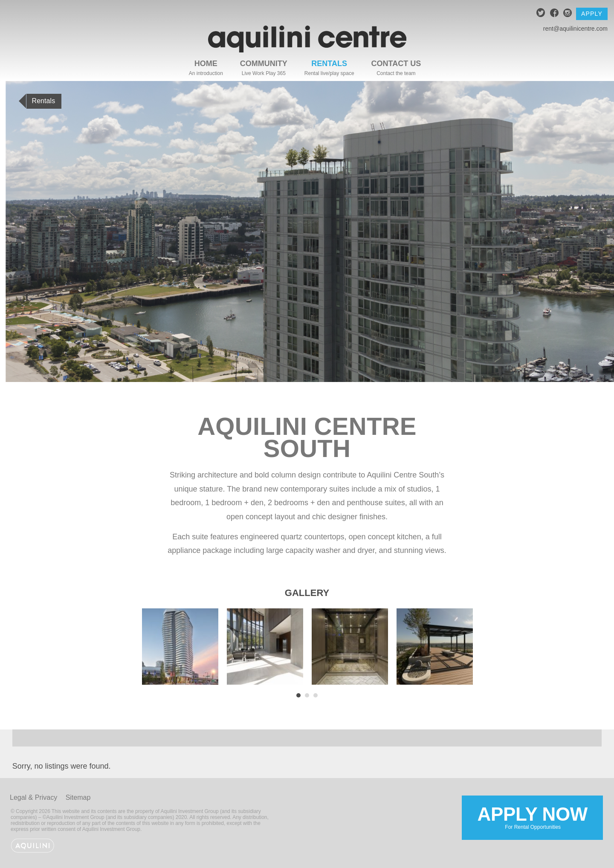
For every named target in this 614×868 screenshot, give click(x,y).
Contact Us (396, 64)
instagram (568, 14)
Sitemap (78, 797)
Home (206, 64)
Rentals (329, 64)
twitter (541, 14)
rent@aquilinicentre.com (575, 29)
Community (264, 64)
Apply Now (530, 817)
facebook (555, 14)
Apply (592, 14)
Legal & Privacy (33, 797)
